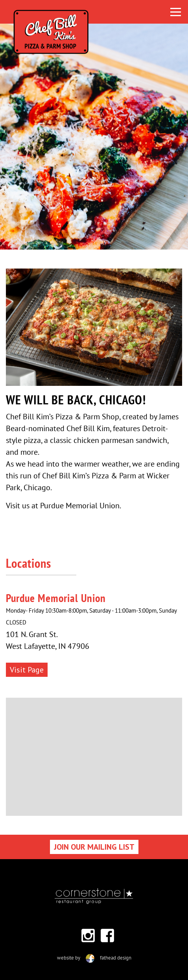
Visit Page (27, 670)
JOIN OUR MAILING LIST (94, 847)
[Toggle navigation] (176, 12)
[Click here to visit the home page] (91, 12)
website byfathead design (94, 958)
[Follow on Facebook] (107, 936)
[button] (14, 137)
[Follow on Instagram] (88, 936)
